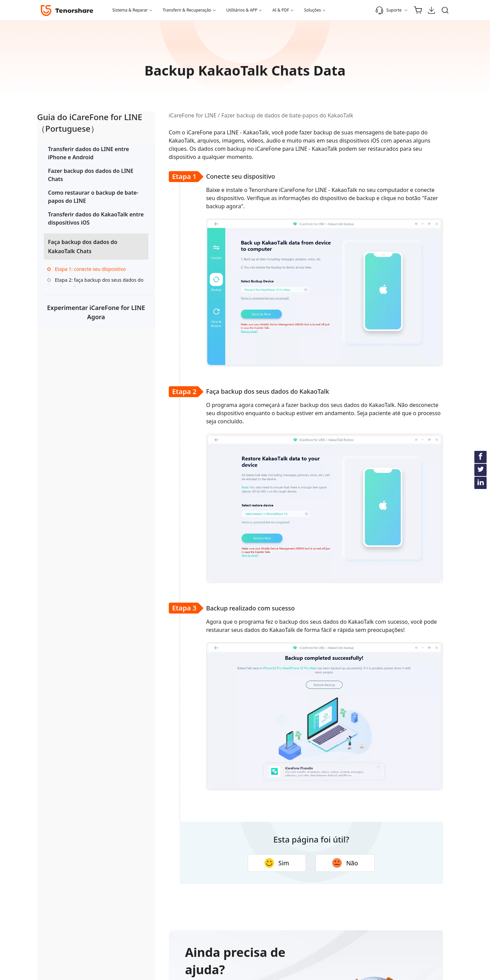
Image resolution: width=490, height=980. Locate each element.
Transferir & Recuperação (187, 10)
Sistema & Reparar (130, 10)
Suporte (388, 10)
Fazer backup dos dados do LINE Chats (84, 175)
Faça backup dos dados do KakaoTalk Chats (83, 255)
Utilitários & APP (242, 10)
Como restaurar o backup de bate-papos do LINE (82, 197)
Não (323, 863)
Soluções (312, 10)
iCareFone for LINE (170, 115)
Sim (254, 863)
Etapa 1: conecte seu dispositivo (78, 282)
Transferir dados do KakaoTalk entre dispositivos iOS (74, 223)
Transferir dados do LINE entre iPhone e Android (81, 153)
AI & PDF (281, 10)
